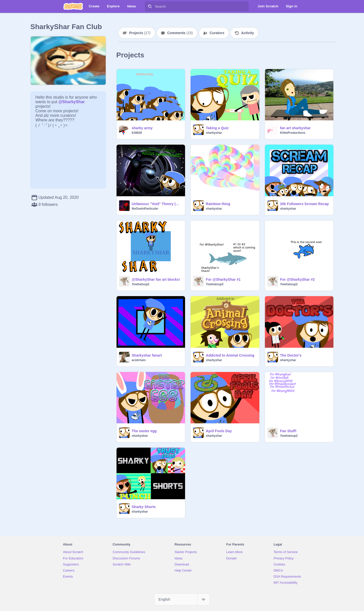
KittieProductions (293, 133)
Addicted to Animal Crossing (230, 355)
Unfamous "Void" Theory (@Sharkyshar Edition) (157, 204)
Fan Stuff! (288, 431)
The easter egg (144, 431)
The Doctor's (291, 355)
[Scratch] (73, 6)
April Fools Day (219, 431)
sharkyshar (214, 133)
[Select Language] (182, 599)
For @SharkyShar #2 (297, 279)
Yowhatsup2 (141, 284)
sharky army (142, 128)
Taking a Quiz (217, 128)
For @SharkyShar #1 (223, 279)
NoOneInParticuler (145, 209)
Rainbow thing (218, 204)
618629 (137, 133)
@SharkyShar (72, 102)
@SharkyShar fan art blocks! (156, 279)
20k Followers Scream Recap (304, 204)
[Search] (150, 6)
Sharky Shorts (144, 507)
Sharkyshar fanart (147, 355)
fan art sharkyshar (295, 128)
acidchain (139, 360)
